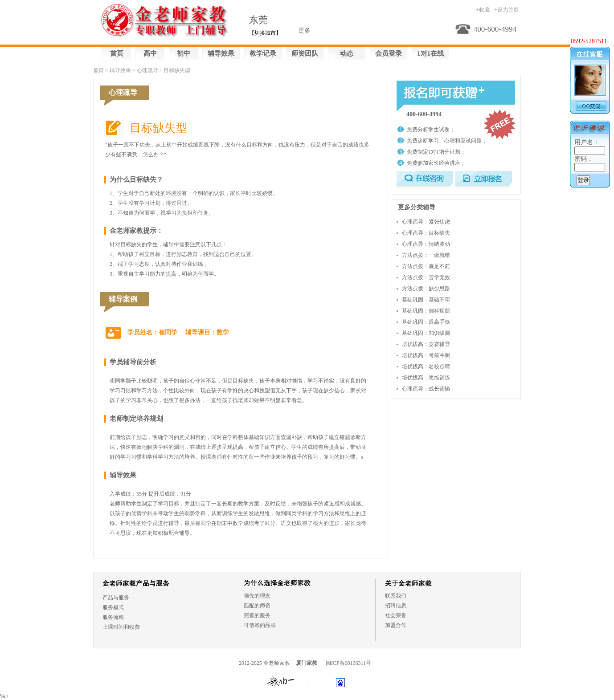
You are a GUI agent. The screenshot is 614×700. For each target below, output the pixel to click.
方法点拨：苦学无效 (426, 277)
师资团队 (305, 53)
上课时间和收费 (121, 627)
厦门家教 (307, 663)
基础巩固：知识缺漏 (426, 333)
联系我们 (396, 596)
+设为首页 (506, 10)
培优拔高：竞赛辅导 (426, 344)
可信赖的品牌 (260, 625)
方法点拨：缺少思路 (426, 289)
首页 (117, 53)
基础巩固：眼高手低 (426, 322)
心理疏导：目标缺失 (426, 233)
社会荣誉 (396, 615)
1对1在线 (430, 53)
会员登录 (389, 53)
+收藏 (483, 10)
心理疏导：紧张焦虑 (426, 222)
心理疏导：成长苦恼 (426, 389)
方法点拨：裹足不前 (426, 266)
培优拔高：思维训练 (426, 378)
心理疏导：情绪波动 (426, 244)
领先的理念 (257, 596)
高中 (150, 53)
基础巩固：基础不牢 (426, 300)
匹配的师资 (257, 606)
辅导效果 (221, 53)
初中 (184, 53)
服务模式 (113, 607)
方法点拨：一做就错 (426, 255)
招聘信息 (396, 606)
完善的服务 (257, 615)
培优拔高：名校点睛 (426, 366)
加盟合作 (396, 625)
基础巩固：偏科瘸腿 (426, 311)
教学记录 (263, 53)
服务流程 (113, 617)
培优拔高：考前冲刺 (426, 355)
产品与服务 (116, 598)
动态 (347, 53)
